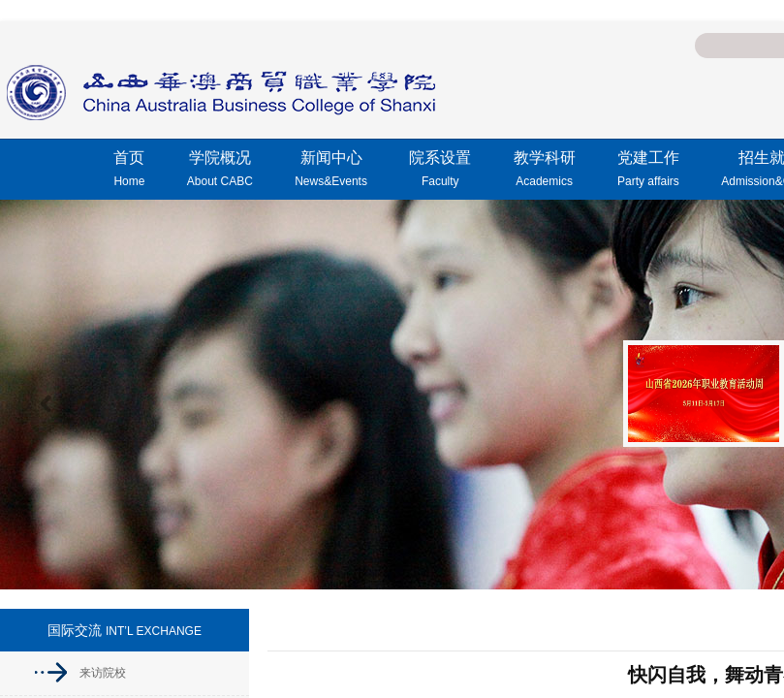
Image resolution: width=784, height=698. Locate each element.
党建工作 (648, 172)
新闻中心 (331, 172)
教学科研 (545, 172)
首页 (129, 172)
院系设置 (440, 172)
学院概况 (220, 172)
